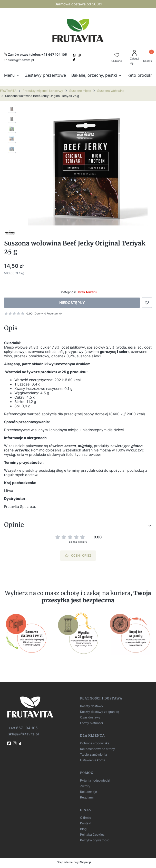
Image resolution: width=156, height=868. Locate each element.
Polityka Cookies (92, 835)
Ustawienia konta (93, 760)
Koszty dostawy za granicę (100, 712)
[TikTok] (75, 60)
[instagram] (80, 55)
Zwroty (85, 786)
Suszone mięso (80, 91)
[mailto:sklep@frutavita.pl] (19, 60)
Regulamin (88, 797)
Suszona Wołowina (111, 91)
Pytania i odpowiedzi (95, 780)
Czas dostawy (90, 717)
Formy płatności (91, 723)
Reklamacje (89, 792)
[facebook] (75, 55)
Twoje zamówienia (94, 754)
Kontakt (86, 823)
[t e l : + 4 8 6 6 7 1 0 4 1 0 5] (22, 728)
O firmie (86, 818)
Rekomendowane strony (98, 749)
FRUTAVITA (8, 91)
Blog (83, 829)
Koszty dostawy (92, 706)
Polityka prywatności (95, 840)
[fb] (9, 743)
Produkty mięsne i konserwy (43, 91)
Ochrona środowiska (95, 743)
